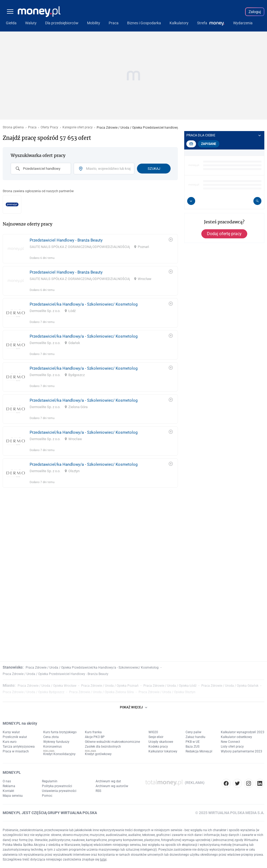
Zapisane (209, 144)
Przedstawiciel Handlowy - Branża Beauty (66, 240)
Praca (32, 127)
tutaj (103, 859)
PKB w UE (193, 742)
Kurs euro (10, 742)
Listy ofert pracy (232, 747)
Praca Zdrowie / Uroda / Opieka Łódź (170, 686)
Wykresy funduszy (56, 742)
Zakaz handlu (195, 737)
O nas (7, 781)
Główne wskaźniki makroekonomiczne (112, 742)
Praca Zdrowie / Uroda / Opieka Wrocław (47, 686)
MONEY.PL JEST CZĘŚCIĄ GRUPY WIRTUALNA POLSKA (50, 813)
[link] (90, 249)
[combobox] (41, 169)
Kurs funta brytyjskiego (60, 732)
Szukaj (154, 169)
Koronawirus (52, 747)
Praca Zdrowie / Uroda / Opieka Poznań (110, 686)
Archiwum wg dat (108, 781)
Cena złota (51, 737)
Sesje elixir (156, 737)
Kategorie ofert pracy (78, 127)
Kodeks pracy (158, 747)
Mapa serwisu (13, 796)
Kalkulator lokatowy (163, 751)
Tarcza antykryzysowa (19, 747)
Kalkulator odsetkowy (236, 737)
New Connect (230, 742)
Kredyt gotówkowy (98, 754)
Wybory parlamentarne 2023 (242, 751)
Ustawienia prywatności (59, 791)
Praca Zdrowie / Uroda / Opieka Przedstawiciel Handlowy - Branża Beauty (56, 674)
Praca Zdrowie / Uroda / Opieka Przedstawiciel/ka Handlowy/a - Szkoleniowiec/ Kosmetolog (92, 668)
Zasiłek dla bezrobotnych (103, 747)
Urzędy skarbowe (161, 742)
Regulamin (50, 781)
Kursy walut (11, 732)
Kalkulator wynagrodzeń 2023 (243, 732)
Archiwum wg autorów (112, 786)
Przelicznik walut (15, 737)
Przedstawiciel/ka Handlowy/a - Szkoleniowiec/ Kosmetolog (84, 304)
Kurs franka (93, 732)
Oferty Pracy (49, 127)
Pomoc (47, 796)
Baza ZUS (193, 747)
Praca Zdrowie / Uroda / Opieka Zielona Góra (101, 692)
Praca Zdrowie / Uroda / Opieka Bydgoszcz (34, 692)
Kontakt (8, 791)
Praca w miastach (16, 751)
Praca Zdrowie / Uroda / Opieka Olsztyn (167, 692)
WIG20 (153, 732)
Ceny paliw (193, 732)
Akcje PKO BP (95, 737)
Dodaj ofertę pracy (224, 234)
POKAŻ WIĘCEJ (133, 707)
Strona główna (13, 127)
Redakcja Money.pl (199, 751)
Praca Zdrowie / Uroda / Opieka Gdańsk (230, 686)
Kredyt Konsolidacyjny (59, 754)
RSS (98, 791)
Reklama (9, 786)
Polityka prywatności (57, 786)
